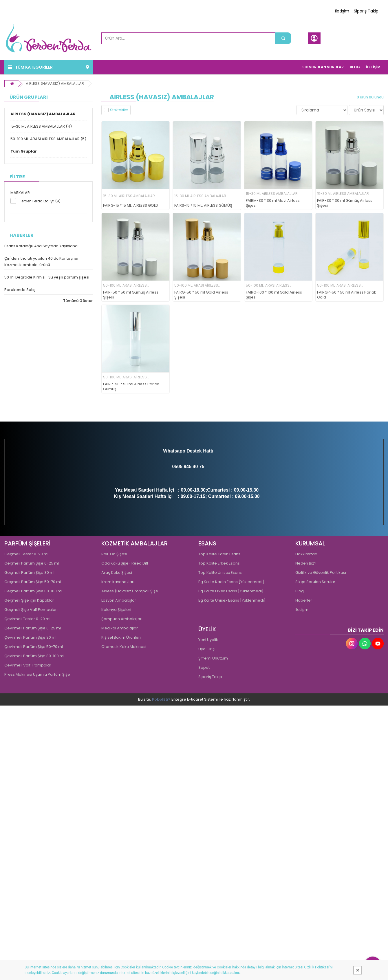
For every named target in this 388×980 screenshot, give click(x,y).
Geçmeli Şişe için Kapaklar (29, 600)
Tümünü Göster (78, 301)
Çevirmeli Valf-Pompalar (28, 665)
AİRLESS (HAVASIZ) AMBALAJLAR (55, 84)
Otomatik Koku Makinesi (124, 647)
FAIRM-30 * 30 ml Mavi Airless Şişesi (273, 203)
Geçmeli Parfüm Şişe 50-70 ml (33, 582)
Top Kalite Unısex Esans (220, 573)
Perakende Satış (20, 290)
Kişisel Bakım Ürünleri (121, 637)
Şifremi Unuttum (213, 658)
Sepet (204, 667)
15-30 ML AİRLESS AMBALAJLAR (129, 196)
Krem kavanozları (118, 582)
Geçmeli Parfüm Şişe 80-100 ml (33, 591)
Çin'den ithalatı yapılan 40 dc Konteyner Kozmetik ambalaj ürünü (42, 262)
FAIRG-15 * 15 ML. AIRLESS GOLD (131, 206)
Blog (300, 591)
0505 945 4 (184, 467)
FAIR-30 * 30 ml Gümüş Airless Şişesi (345, 203)
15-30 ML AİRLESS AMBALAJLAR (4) (41, 126)
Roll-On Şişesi (114, 554)
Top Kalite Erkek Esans (219, 563)
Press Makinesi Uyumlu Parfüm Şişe (37, 674)
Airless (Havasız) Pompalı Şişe (130, 591)
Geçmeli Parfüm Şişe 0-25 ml (32, 563)
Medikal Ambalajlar (120, 628)
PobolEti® (161, 699)
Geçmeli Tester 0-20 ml (26, 554)
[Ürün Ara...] (283, 38)
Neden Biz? (306, 563)
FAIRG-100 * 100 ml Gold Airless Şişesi (274, 295)
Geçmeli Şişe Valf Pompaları (31, 610)
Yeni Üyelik (208, 640)
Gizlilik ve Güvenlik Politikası (321, 573)
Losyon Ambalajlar (119, 600)
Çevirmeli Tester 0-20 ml (27, 619)
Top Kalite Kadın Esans (219, 554)
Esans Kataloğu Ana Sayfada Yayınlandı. (42, 246)
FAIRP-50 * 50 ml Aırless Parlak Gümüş (131, 387)
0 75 (200, 467)
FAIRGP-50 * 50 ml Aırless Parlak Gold (347, 295)
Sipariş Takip (366, 11)
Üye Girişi (207, 649)
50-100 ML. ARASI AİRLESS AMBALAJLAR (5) (48, 139)
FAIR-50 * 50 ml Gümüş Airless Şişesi (131, 295)
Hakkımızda (306, 554)
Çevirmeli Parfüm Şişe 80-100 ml (34, 656)
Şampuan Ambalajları (122, 619)
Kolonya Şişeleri (116, 610)
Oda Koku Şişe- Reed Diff (125, 563)
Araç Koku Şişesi (117, 573)
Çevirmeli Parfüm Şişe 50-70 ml (34, 647)
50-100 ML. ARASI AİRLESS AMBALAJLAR (125, 286)
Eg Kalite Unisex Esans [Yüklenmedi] (232, 600)
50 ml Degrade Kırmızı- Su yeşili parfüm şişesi (47, 277)
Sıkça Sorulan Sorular (315, 582)
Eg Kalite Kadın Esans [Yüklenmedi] (231, 582)
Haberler (304, 600)
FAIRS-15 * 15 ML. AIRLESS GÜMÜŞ (203, 206)
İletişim (342, 11)
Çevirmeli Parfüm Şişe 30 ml (30, 637)
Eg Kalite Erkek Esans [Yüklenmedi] (231, 591)
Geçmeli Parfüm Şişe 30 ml (29, 573)
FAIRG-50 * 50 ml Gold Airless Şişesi (201, 295)
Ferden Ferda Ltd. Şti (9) (40, 201)
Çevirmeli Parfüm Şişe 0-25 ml (33, 628)
